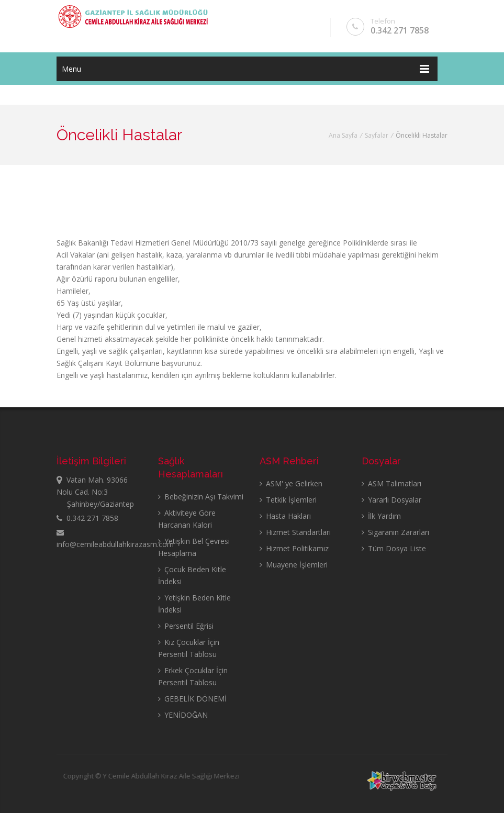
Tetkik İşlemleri (288, 500)
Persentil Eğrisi (186, 626)
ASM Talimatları (391, 483)
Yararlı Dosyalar (391, 500)
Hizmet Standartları (295, 532)
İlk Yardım (381, 516)
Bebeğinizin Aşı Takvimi (201, 497)
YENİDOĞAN (183, 715)
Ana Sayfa (343, 135)
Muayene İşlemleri (294, 565)
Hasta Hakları (285, 516)
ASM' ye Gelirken (291, 483)
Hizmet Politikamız (294, 548)
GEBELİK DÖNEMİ (192, 699)
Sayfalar (377, 135)
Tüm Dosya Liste (394, 548)
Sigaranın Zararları (395, 532)
